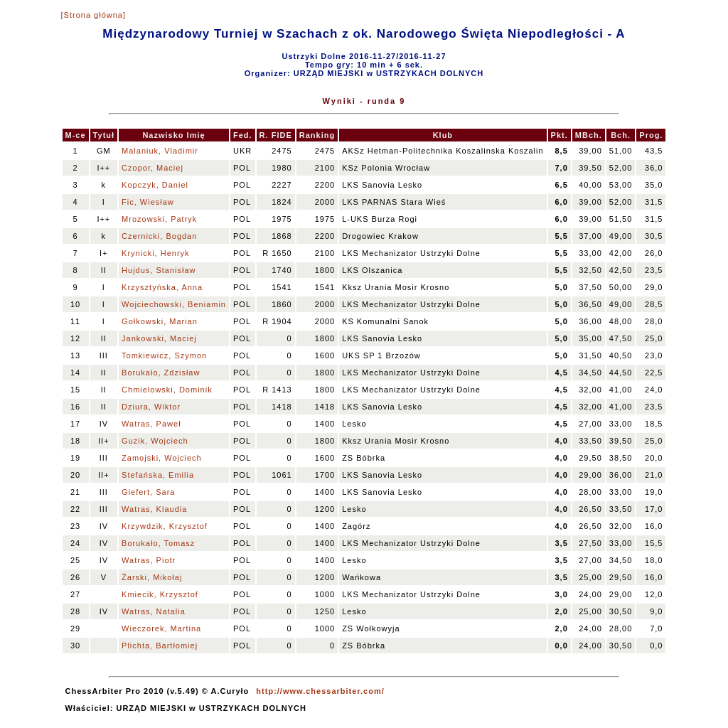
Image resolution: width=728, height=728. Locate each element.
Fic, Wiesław (148, 202)
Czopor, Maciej (152, 168)
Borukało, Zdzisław (161, 373)
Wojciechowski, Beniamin (174, 304)
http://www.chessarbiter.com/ (320, 691)
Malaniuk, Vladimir (160, 151)
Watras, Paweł (151, 424)
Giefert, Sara (148, 492)
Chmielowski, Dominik (167, 390)
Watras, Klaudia (154, 509)
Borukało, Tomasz (158, 543)
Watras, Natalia (154, 611)
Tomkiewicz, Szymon (164, 355)
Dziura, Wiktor (151, 407)
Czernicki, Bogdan (159, 236)
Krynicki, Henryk (155, 253)
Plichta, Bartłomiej (160, 646)
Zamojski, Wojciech (162, 458)
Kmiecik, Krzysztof (160, 594)
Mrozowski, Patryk (159, 219)
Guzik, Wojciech (155, 441)
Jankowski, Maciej (159, 338)
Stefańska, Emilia (158, 475)
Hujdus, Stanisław (159, 270)
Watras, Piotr (149, 560)
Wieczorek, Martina (161, 628)
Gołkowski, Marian (160, 321)
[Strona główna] (93, 15)
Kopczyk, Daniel (155, 185)
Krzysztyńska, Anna (162, 287)
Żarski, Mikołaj (152, 577)
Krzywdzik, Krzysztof (165, 526)
